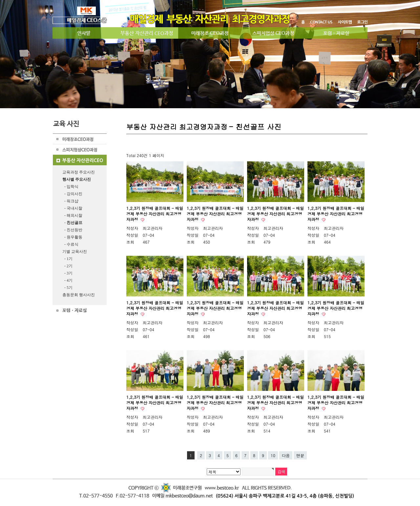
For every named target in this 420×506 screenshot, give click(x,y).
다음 (286, 455)
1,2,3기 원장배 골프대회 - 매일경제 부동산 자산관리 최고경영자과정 (155, 214)
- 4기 (67, 280)
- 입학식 (70, 187)
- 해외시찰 (72, 215)
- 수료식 (70, 244)
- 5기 (67, 288)
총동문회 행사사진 (79, 295)
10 (273, 455)
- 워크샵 (70, 201)
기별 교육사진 (75, 252)
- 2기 (67, 266)
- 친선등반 (72, 230)
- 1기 (67, 259)
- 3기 (67, 273)
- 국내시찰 (72, 208)
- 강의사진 (72, 194)
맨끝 (300, 455)
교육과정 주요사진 (79, 172)
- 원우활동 (72, 237)
